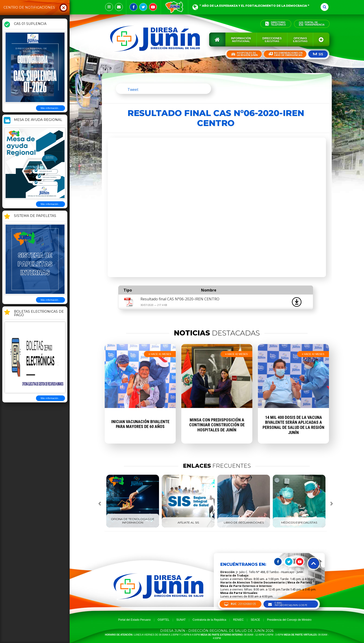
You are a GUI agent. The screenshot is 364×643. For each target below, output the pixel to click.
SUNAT (181, 620)
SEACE (255, 620)
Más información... (50, 108)
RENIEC (238, 620)
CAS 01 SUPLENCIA (30, 24)
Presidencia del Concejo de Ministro (289, 620)
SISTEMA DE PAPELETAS (35, 216)
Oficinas (300, 40)
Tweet (133, 89)
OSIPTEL (164, 620)
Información (241, 40)
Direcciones (272, 40)
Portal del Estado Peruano (134, 620)
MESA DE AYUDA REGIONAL (38, 120)
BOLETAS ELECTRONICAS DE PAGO (39, 313)
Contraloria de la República (210, 620)
